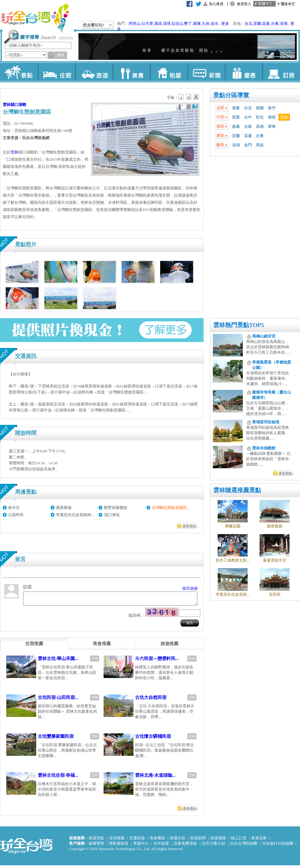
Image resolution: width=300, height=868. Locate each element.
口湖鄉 (20, 105)
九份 (206, 23)
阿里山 (135, 23)
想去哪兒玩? (94, 25)
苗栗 (236, 117)
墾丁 (188, 23)
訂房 (281, 72)
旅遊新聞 (198, 841)
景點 (19, 72)
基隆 (236, 108)
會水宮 (14, 508)
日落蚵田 (16, 515)
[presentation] (34, 646)
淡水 (214, 23)
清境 (167, 23)
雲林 (284, 117)
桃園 (260, 108)
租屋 (169, 72)
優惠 (244, 72)
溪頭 (158, 23)
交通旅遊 (137, 841)
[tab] (34, 646)
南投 (272, 117)
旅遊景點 (96, 841)
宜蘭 (257, 23)
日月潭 (147, 23)
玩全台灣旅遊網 (35, 18)
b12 (181, 97)
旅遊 (94, 72)
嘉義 (236, 126)
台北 (249, 23)
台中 (248, 117)
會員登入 (244, 4)
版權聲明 (96, 846)
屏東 (272, 126)
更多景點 (285, 473)
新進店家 (259, 841)
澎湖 (284, 23)
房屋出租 (178, 841)
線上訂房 (239, 841)
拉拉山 (177, 23)
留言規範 (190, 588)
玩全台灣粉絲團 (244, 846)
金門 (248, 145)
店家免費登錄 (185, 846)
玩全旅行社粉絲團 (278, 846)
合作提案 (161, 846)
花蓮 (266, 23)
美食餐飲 (157, 841)
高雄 (260, 126)
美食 (131, 72)
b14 (196, 97)
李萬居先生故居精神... (75, 515)
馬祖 (260, 145)
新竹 (272, 108)
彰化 (260, 117)
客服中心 (141, 846)
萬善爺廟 (64, 508)
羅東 (197, 23)
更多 (225, 23)
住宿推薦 (117, 841)
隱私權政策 (119, 846)
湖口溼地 (112, 515)
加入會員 (216, 4)
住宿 (56, 72)
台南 (248, 126)
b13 (189, 97)
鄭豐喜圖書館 (116, 508)
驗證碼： (137, 618)
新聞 (206, 72)
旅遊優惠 (218, 841)
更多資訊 (189, 526)
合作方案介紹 (213, 846)
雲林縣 (9, 105)
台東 (275, 23)
